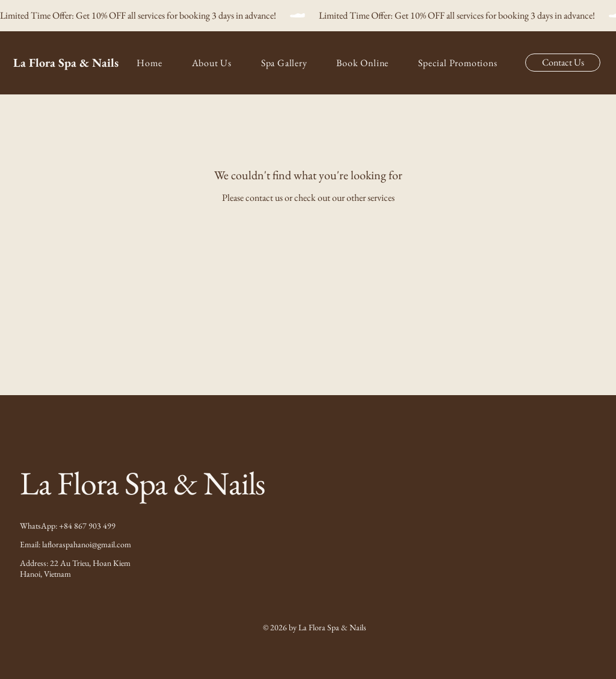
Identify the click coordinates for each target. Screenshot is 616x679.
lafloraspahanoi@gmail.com (87, 544)
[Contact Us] (563, 63)
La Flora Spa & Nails (66, 63)
